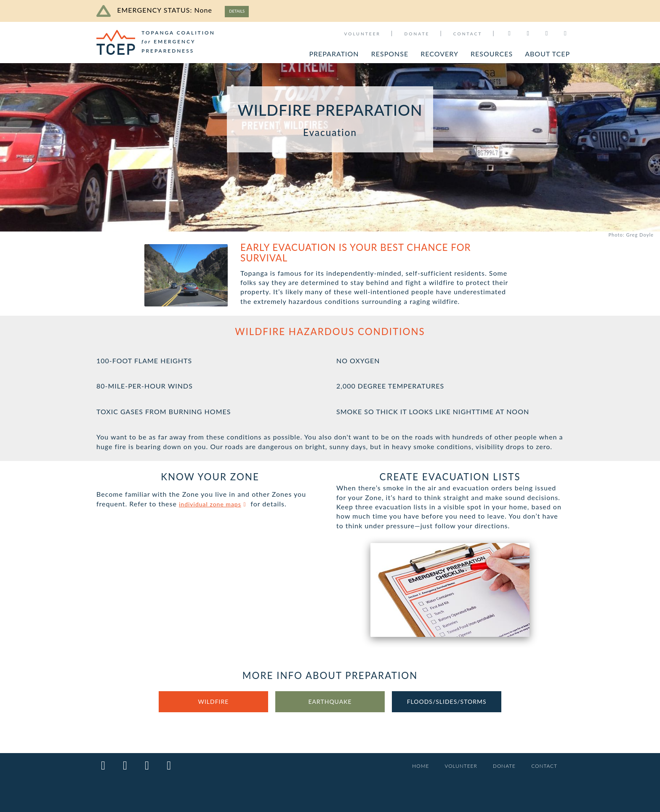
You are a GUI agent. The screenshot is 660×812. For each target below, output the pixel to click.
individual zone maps (218, 505)
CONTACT (468, 34)
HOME (409, 767)
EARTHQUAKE (330, 704)
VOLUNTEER (362, 34)
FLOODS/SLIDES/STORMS (447, 704)
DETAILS (240, 11)
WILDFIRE (213, 704)
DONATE (417, 34)
